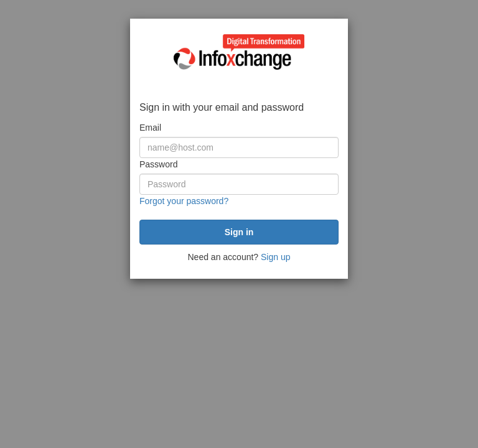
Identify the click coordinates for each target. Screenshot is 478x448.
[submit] (239, 232)
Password (158, 164)
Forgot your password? (184, 201)
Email (150, 128)
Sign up (275, 257)
